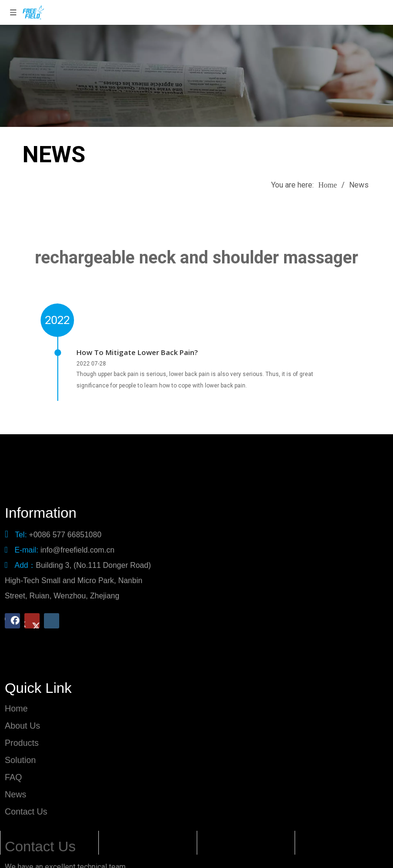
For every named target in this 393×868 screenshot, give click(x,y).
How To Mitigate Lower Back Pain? (137, 352)
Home (16, 696)
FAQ (13, 765)
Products (22, 731)
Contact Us (26, 799)
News (16, 782)
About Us (22, 713)
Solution (20, 748)
